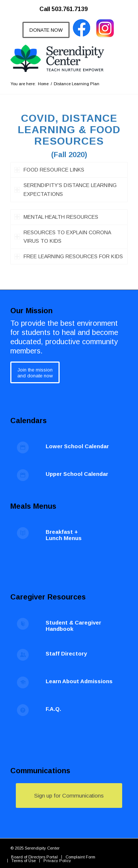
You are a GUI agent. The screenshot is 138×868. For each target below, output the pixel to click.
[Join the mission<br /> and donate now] (35, 372)
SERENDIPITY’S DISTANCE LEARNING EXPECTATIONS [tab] (66, 189)
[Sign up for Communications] (69, 796)
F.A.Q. (53, 709)
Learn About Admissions (79, 681)
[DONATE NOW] (46, 30)
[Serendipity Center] (57, 58)
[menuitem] (67, 6)
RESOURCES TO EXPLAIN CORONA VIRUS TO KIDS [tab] (63, 237)
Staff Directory (66, 653)
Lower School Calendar (77, 446)
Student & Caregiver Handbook (73, 626)
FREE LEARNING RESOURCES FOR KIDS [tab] (69, 256)
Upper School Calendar (77, 474)
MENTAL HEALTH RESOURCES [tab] (56, 217)
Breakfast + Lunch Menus (64, 535)
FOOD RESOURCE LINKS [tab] (49, 170)
